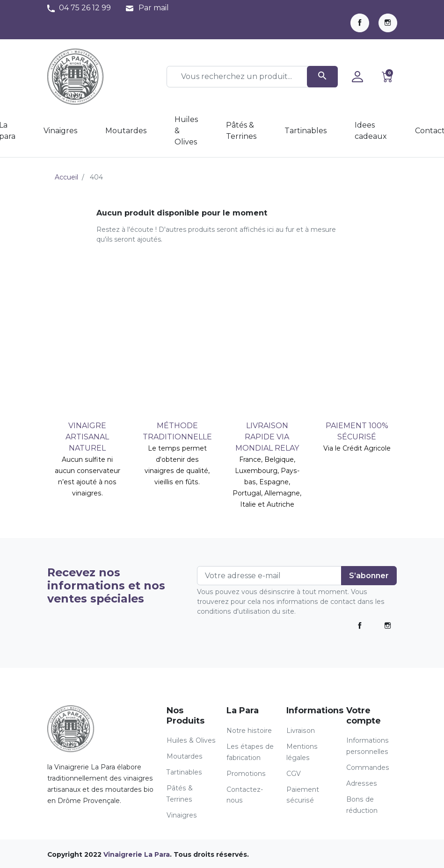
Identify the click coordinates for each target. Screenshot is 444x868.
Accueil (66, 177)
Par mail (154, 8)
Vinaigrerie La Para (137, 854)
